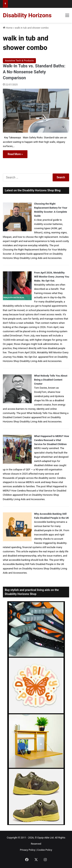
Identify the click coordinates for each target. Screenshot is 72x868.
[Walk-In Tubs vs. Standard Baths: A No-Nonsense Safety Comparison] (36, 111)
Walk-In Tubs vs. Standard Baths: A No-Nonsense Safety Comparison (34, 72)
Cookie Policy (45, 850)
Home (8, 28)
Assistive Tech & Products (19, 61)
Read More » (15, 154)
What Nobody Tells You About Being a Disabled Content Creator (51, 380)
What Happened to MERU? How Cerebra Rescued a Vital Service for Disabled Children (52, 440)
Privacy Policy (28, 850)
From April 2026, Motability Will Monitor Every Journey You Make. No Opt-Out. (52, 277)
